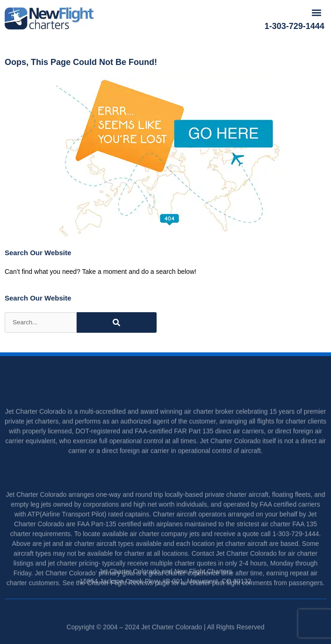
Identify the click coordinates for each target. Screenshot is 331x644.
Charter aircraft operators (189, 530)
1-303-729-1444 (295, 26)
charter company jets (169, 550)
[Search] (117, 322)
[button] (317, 12)
